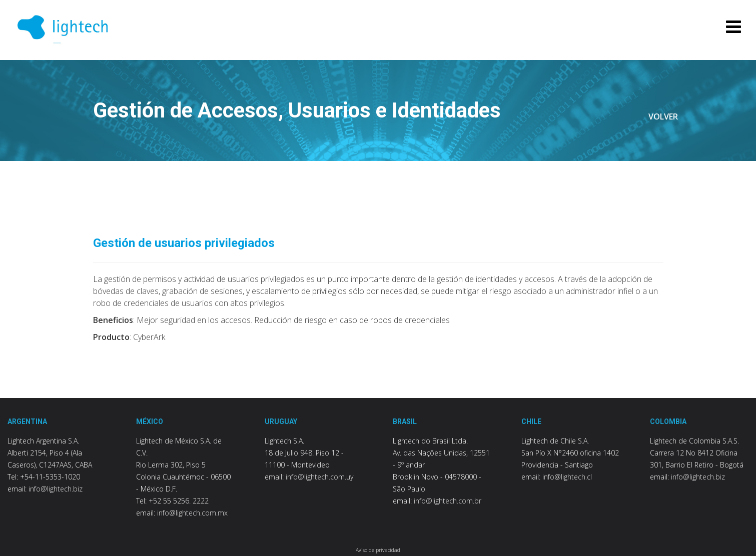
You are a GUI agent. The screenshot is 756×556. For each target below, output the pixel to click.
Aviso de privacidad (378, 550)
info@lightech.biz (56, 489)
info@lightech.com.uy (319, 477)
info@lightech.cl (567, 477)
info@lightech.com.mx (192, 513)
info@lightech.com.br (448, 501)
